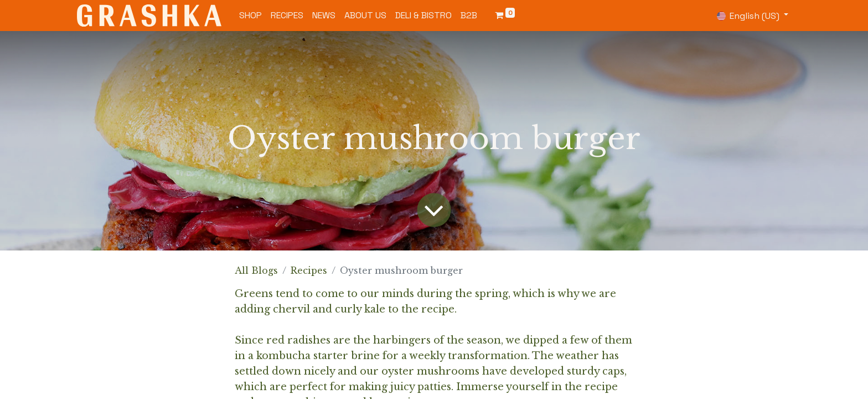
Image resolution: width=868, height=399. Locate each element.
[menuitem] (250, 16)
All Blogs (256, 270)
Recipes (309, 270)
